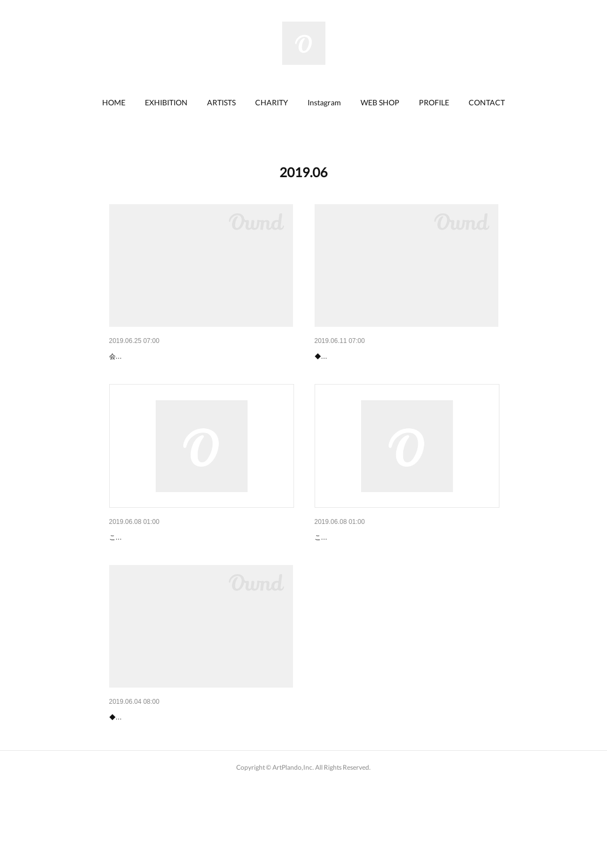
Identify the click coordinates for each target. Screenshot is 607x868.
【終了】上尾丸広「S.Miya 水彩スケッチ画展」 (395, 356)
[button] (114, 103)
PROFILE (434, 102)
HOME (114, 102)
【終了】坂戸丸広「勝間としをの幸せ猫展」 (185, 356)
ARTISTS (221, 102)
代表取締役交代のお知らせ (155, 565)
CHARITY (272, 102)
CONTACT (487, 102)
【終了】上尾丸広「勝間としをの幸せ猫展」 (185, 773)
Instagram (324, 102)
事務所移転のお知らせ (352, 565)
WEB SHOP (380, 102)
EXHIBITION (166, 102)
